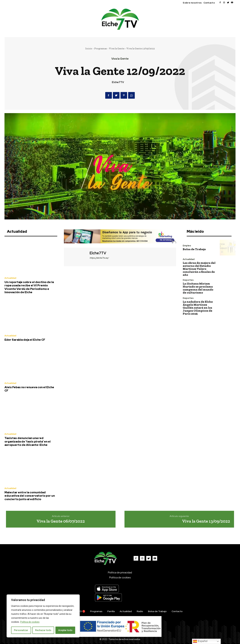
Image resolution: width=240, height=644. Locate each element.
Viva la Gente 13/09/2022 (206, 521)
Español (200, 641)
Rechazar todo (43, 630)
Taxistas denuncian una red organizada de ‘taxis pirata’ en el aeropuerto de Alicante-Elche (28, 441)
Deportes (188, 280)
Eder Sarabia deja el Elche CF (25, 340)
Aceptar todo (65, 630)
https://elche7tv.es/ (99, 258)
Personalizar (21, 630)
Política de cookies (30, 622)
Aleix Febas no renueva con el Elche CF (29, 389)
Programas (101, 49)
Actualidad (10, 278)
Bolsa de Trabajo (194, 249)
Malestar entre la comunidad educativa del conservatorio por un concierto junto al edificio (30, 496)
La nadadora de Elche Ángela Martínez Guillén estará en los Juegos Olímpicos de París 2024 (198, 308)
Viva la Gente (117, 49)
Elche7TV (118, 82)
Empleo (187, 246)
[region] (43, 616)
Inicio (89, 49)
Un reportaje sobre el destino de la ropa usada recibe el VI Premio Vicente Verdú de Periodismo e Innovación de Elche (29, 287)
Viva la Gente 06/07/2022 (61, 521)
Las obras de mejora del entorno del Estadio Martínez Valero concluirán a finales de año (199, 269)
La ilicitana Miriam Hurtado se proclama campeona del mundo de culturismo (198, 288)
